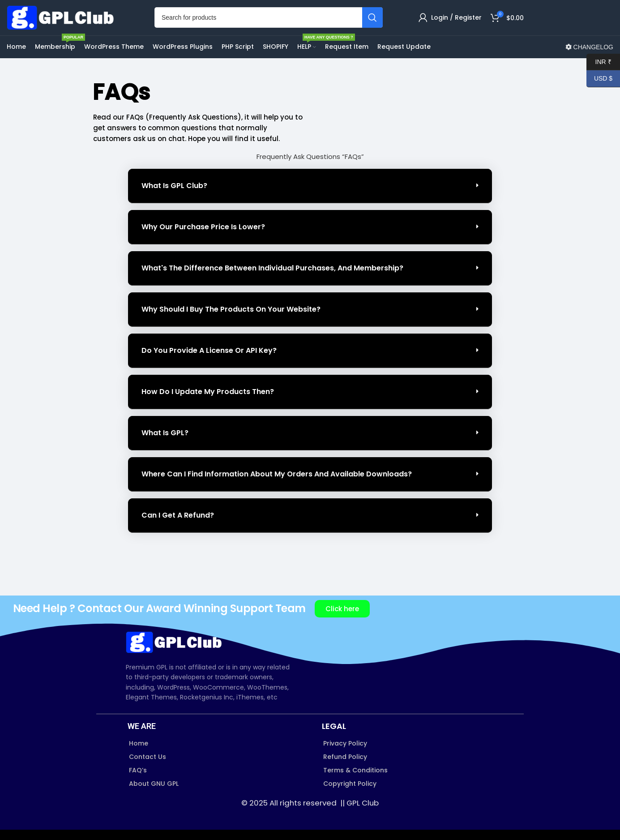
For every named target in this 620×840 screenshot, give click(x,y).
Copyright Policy (350, 794)
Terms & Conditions (355, 780)
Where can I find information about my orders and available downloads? (277, 484)
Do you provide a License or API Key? (209, 361)
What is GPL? (165, 443)
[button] (310, 196)
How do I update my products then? (208, 402)
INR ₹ (599, 62)
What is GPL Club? (174, 196)
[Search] (269, 23)
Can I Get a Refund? (178, 525)
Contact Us (148, 767)
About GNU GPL (154, 794)
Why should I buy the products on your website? (231, 319)
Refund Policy (345, 767)
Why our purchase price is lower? (203, 237)
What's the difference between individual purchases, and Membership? (272, 278)
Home (139, 754)
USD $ (599, 79)
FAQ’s (138, 780)
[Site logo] (63, 22)
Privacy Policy (345, 754)
